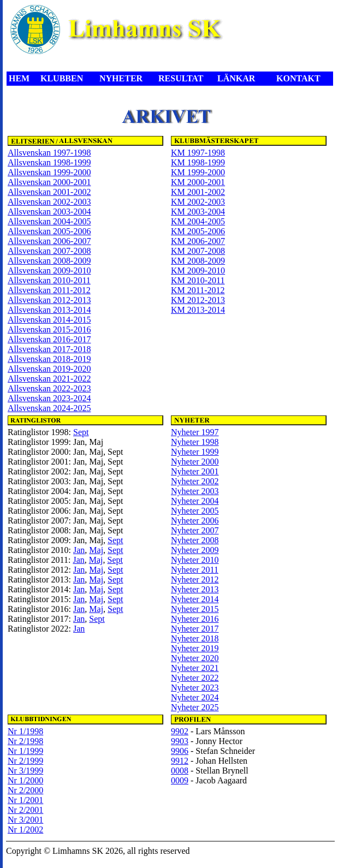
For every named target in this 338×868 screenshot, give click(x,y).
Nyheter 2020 (195, 658)
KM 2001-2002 (198, 192)
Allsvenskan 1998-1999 (49, 162)
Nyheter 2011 (195, 570)
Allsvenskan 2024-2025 (49, 408)
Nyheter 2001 (195, 471)
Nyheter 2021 (195, 668)
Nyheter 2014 (195, 599)
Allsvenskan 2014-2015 (49, 320)
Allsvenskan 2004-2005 (49, 221)
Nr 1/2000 (25, 780)
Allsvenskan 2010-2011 (49, 280)
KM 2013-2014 (198, 310)
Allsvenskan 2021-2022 (49, 379)
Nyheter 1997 (195, 432)
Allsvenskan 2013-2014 (49, 310)
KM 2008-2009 (198, 261)
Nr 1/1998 (25, 731)
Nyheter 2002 (195, 481)
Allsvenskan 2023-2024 (49, 398)
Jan (79, 550)
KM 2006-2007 (198, 241)
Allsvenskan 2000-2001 (49, 182)
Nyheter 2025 (195, 707)
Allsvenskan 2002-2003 (49, 202)
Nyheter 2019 (195, 648)
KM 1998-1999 (198, 162)
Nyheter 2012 (195, 579)
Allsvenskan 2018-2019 (49, 359)
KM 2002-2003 (198, 202)
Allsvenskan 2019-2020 (49, 369)
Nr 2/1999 (25, 761)
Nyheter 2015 (195, 609)
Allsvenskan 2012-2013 (49, 300)
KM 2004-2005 (198, 221)
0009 (180, 780)
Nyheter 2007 (195, 530)
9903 (180, 741)
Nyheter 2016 (195, 619)
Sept (81, 432)
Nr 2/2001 (25, 810)
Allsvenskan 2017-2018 (49, 349)
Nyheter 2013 (195, 589)
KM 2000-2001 (198, 182)
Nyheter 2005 (195, 511)
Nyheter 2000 (195, 462)
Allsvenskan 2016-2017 (49, 339)
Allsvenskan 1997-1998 (49, 153)
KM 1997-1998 (198, 153)
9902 (180, 731)
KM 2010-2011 (198, 280)
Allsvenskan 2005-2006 (49, 231)
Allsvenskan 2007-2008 (49, 251)
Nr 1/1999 (25, 751)
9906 (180, 751)
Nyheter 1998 (195, 442)
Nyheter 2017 (195, 629)
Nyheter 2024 (195, 697)
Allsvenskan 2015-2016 (49, 329)
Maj (96, 550)
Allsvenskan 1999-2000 (49, 172)
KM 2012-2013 (198, 300)
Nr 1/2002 (25, 830)
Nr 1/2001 (25, 800)
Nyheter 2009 (195, 550)
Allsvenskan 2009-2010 (49, 270)
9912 (180, 761)
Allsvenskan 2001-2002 (49, 192)
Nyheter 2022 (195, 678)
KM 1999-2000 (198, 172)
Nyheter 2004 (195, 501)
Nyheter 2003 (195, 491)
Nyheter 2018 (195, 638)
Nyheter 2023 (195, 688)
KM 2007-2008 (198, 251)
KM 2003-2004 (198, 212)
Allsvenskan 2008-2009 (49, 261)
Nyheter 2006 (195, 521)
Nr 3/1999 (25, 771)
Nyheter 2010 (195, 560)
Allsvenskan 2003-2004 (49, 212)
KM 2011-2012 (198, 290)
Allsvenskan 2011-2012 (49, 290)
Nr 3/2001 (25, 820)
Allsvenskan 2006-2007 (49, 241)
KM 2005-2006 (198, 231)
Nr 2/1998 (25, 741)
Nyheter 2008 (195, 540)
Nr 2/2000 (25, 790)
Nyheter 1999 (195, 452)
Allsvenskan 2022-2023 (49, 388)
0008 (180, 771)
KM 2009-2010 (198, 270)
